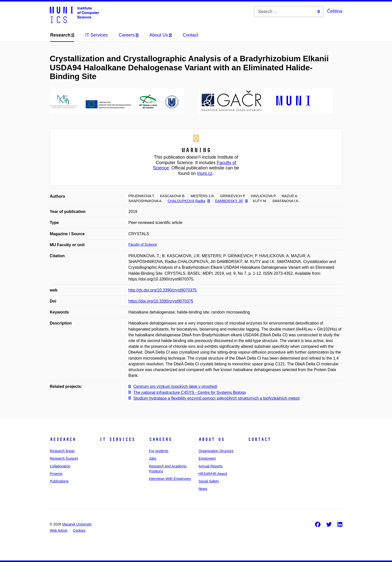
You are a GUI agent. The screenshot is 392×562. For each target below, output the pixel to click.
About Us (211, 439)
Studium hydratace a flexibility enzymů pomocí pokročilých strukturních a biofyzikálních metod (216, 398)
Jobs (153, 458)
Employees (207, 458)
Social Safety (209, 481)
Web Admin (59, 530)
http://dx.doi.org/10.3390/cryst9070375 (163, 290)
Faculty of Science (143, 244)
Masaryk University (77, 524)
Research (63, 439)
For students (159, 451)
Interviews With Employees (170, 479)
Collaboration (60, 466)
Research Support (64, 458)
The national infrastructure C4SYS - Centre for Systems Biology (190, 392)
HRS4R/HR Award (213, 474)
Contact (259, 439)
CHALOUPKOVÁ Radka (189, 201)
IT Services (117, 439)
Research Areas (62, 451)
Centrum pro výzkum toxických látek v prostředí (175, 386)
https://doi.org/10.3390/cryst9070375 (161, 301)
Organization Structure (216, 451)
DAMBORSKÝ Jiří (231, 201)
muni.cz (205, 173)
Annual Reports (211, 466)
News (203, 489)
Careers (160, 439)
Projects (56, 474)
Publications (59, 481)
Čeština (335, 11)
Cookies (79, 530)
